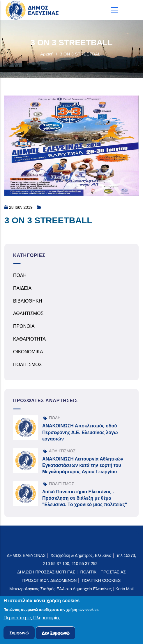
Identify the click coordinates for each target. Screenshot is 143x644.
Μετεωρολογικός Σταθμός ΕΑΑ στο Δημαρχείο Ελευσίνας (60, 589)
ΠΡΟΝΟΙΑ (24, 326)
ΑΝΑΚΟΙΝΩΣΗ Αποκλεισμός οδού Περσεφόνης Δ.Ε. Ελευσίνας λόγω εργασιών (80, 432)
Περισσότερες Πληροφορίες (32, 619)
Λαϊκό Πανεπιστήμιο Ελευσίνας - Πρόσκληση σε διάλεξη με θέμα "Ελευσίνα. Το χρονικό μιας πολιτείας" (85, 498)
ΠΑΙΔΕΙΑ (22, 288)
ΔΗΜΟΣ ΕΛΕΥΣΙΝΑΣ (26, 555)
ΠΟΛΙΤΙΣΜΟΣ (28, 365)
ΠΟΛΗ (20, 275)
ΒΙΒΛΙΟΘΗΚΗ (28, 301)
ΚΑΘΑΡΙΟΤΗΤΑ (29, 339)
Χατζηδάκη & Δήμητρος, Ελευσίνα (81, 555)
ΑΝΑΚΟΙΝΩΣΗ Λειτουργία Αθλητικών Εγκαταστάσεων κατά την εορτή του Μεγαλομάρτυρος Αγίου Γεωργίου (83, 465)
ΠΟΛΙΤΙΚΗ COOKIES (101, 580)
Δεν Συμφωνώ (55, 634)
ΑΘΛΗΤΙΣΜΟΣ (28, 313)
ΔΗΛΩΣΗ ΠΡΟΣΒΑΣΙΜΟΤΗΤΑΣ (46, 572)
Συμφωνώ (19, 634)
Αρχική (47, 54)
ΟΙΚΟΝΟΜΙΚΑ (28, 352)
